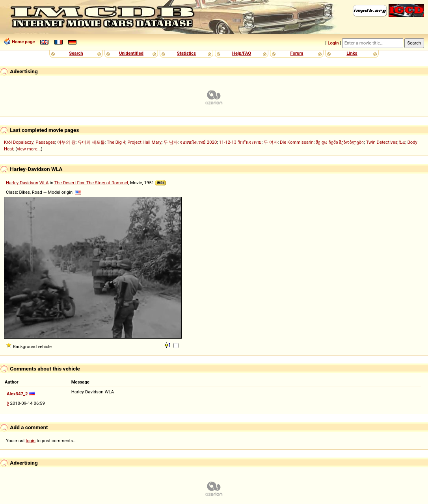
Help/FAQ (242, 53)
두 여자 (271, 142)
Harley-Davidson (22, 183)
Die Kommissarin (297, 142)
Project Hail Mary (144, 142)
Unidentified (131, 53)
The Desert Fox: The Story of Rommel (91, 183)
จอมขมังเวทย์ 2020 (198, 142)
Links (352, 53)
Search (76, 53)
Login (333, 43)
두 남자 (171, 142)
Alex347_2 (17, 394)
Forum (297, 53)
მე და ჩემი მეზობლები (340, 142)
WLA (44, 183)
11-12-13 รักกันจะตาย (240, 142)
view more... (29, 149)
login (31, 441)
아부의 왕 (66, 142)
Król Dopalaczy (19, 142)
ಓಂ (402, 142)
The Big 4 (116, 142)
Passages (45, 142)
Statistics (186, 53)
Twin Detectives (382, 142)
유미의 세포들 (91, 142)
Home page (23, 42)
